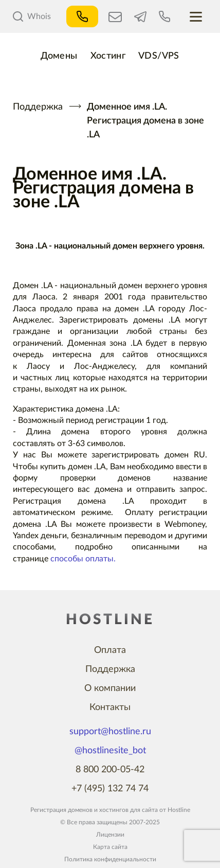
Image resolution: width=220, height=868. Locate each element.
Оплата (110, 650)
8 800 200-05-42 (110, 770)
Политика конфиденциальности (110, 859)
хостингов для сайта (129, 810)
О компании (110, 688)
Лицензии (110, 835)
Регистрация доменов (61, 810)
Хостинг (108, 56)
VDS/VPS (159, 56)
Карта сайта (110, 847)
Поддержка (38, 107)
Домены (59, 56)
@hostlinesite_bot (110, 751)
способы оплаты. (83, 559)
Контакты (110, 707)
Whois (32, 16)
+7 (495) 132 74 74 (110, 789)
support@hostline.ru (110, 732)
